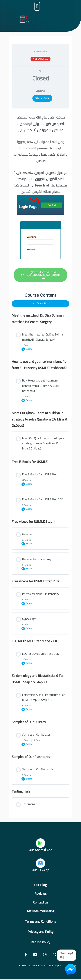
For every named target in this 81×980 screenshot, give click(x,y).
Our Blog (40, 885)
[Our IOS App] (40, 863)
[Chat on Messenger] (71, 970)
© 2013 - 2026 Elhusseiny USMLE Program (40, 966)
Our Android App (41, 850)
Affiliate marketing (41, 911)
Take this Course (42, 98)
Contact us (41, 902)
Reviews (40, 894)
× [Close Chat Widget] (75, 966)
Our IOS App (40, 870)
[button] (37, 6)
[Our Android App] (40, 843)
